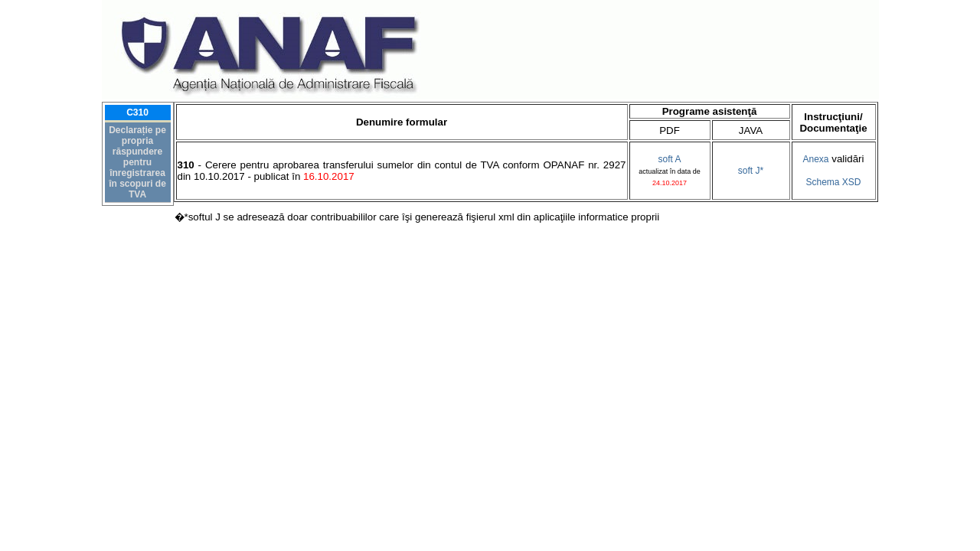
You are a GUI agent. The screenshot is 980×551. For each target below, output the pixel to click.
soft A (669, 159)
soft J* (751, 171)
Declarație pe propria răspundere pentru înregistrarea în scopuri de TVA (137, 162)
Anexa (816, 159)
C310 (137, 112)
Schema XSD (833, 182)
